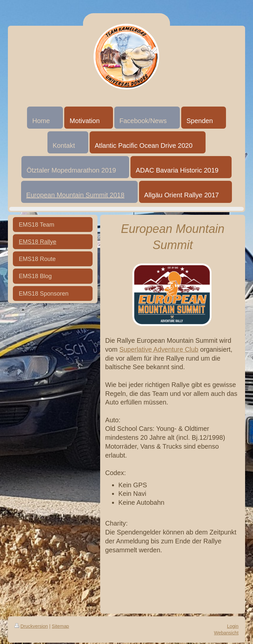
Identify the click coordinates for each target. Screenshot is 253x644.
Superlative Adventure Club (159, 349)
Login (233, 626)
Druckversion (31, 626)
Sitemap (60, 626)
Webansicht (226, 633)
